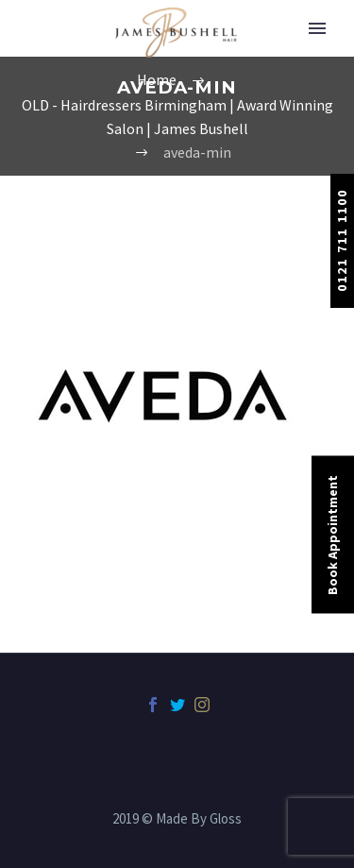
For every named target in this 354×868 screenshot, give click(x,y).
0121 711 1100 (342, 240)
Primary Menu (317, 28)
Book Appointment (332, 534)
